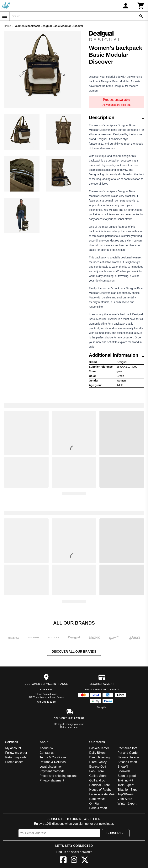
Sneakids (124, 771)
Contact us (46, 690)
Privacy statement (52, 780)
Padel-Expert (98, 808)
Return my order (16, 757)
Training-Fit (125, 780)
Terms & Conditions (53, 757)
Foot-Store (97, 771)
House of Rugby (100, 790)
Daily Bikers (97, 753)
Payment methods (52, 771)
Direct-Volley (98, 762)
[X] (85, 860)
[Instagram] (74, 860)
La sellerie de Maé (102, 794)
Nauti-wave (97, 799)
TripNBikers (126, 794)
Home (7, 26)
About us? (46, 748)
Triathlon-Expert (128, 790)
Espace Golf (98, 767)
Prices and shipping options (58, 776)
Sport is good (127, 776)
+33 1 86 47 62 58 (46, 702)
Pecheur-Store (127, 748)
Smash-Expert (127, 762)
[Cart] (141, 6)
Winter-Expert (127, 803)
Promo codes (14, 762)
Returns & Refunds (53, 762)
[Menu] (5, 16)
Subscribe (116, 833)
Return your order (69, 727)
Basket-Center (99, 748)
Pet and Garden (128, 753)
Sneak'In (124, 767)
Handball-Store (100, 785)
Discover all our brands (74, 652)
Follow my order (16, 753)
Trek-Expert (126, 785)
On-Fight (95, 803)
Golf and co (97, 780)
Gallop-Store (98, 776)
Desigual (105, 37)
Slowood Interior (129, 757)
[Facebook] (63, 860)
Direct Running (99, 757)
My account (13, 748)
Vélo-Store (125, 799)
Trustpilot (102, 707)
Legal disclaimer (51, 767)
